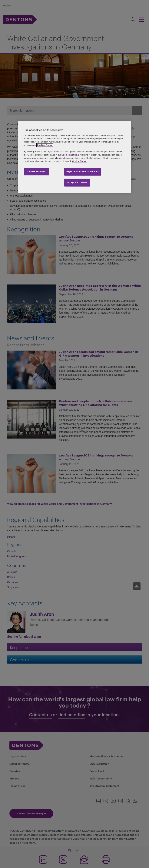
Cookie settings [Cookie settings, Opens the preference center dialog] (36, 171)
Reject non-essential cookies (83, 171)
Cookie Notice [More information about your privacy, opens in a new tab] (79, 161)
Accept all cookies (77, 182)
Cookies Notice (45, 145)
